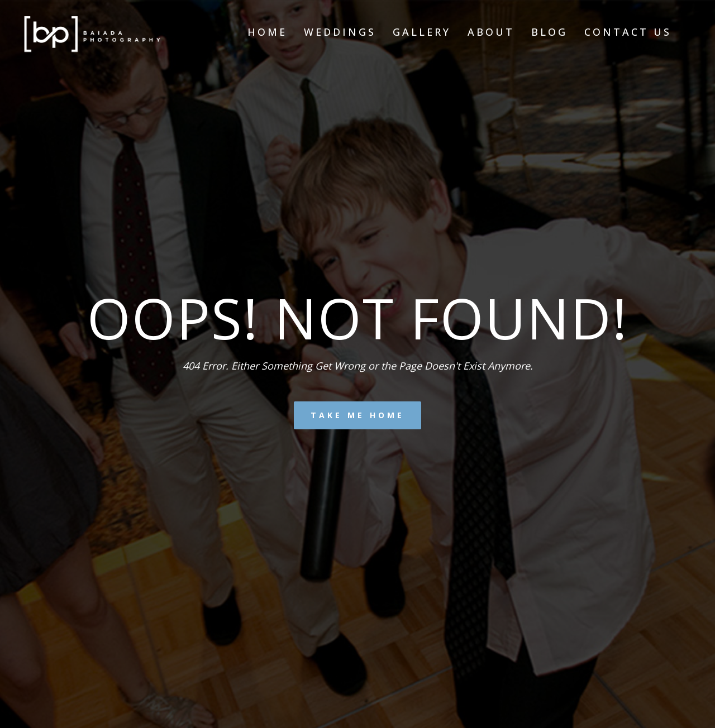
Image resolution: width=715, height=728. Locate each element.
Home (267, 32)
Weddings (340, 32)
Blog (549, 32)
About (491, 32)
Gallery (422, 32)
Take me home (357, 415)
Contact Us (628, 32)
